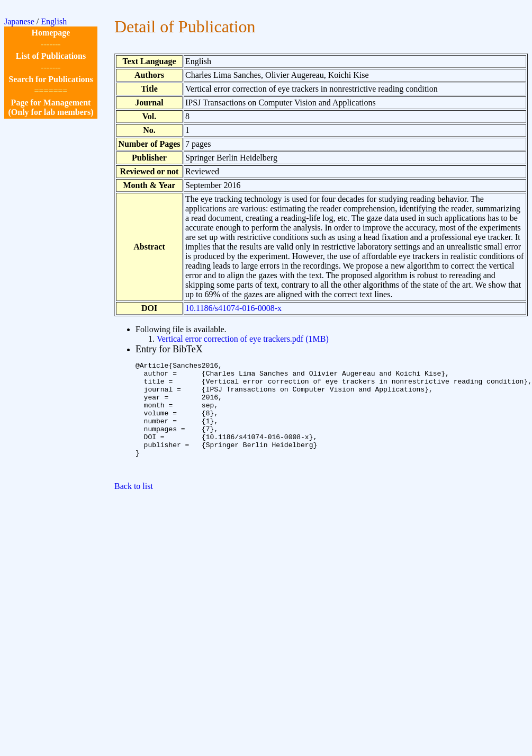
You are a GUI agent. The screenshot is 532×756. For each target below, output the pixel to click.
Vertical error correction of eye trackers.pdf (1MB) (243, 339)
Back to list (134, 508)
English (54, 21)
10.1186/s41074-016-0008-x (233, 308)
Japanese (19, 21)
